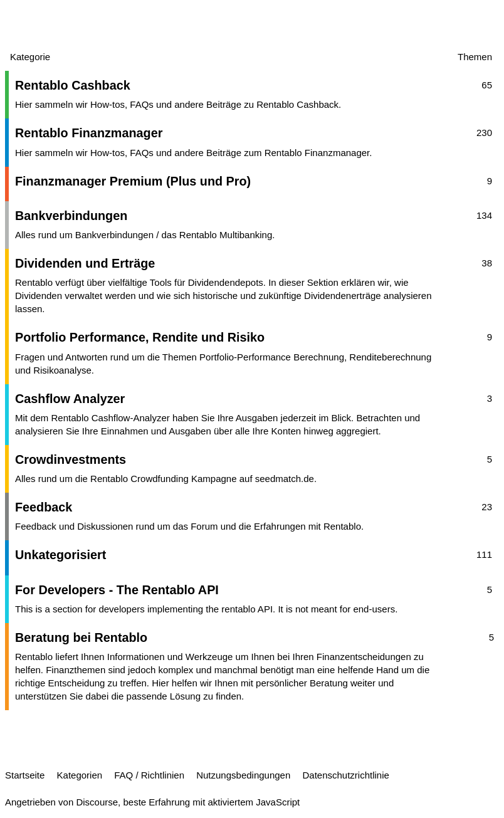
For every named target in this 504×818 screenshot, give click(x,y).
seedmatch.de (285, 479)
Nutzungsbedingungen (243, 775)
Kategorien (80, 775)
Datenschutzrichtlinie (345, 775)
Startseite (25, 775)
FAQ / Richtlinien (149, 775)
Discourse (97, 802)
